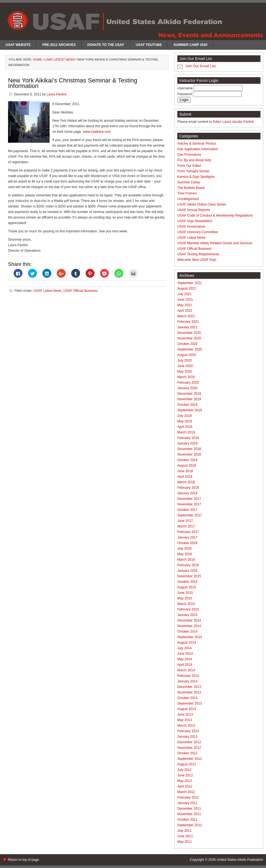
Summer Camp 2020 (190, 45)
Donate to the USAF (106, 45)
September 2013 (190, 703)
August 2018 (187, 466)
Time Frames (187, 193)
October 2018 (187, 460)
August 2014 (187, 643)
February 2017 (188, 532)
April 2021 (185, 311)
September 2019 (190, 410)
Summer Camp (189, 182)
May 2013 (185, 720)
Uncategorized (188, 199)
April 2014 (185, 665)
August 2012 (187, 764)
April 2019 (185, 427)
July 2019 (184, 416)
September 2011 (190, 825)
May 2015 (185, 598)
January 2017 (187, 537)
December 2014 (189, 620)
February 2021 (188, 322)
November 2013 (189, 692)
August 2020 (187, 355)
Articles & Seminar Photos (197, 144)
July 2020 (184, 360)
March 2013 (186, 726)
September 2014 (190, 637)
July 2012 (184, 770)
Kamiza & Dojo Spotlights (196, 177)
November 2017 (189, 504)
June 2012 (185, 775)
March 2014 (186, 670)
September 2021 (190, 283)
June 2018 (185, 471)
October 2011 (187, 820)
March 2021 (186, 316)
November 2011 (189, 814)
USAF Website (18, 45)
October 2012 (187, 753)
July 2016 (184, 549)
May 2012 (185, 781)
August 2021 (187, 289)
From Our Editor (189, 166)
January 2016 (187, 571)
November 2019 (189, 399)
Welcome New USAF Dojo (197, 260)
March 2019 (186, 432)
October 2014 (187, 631)
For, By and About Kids (194, 160)
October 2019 (187, 405)
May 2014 (185, 659)
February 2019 (188, 438)
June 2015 (185, 593)
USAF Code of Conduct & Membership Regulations (215, 215)
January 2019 (187, 443)
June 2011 (185, 836)
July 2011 (184, 831)
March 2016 (186, 560)
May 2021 (185, 305)
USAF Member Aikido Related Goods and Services (215, 243)
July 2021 (184, 294)
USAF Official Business (81, 291)
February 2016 (188, 565)
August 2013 (187, 709)
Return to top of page (23, 860)
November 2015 (189, 576)
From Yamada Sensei (193, 171)
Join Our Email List (200, 66)
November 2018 (189, 454)
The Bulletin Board (191, 188)
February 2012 (188, 797)
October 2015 (187, 582)
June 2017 (185, 521)
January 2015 (187, 615)
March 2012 (186, 792)
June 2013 (185, 714)
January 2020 (187, 388)
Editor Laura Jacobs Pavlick (233, 122)
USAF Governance (191, 227)
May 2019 (185, 421)
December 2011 (189, 809)
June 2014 (185, 654)
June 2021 (185, 300)
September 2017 (190, 515)
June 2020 (185, 366)
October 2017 (187, 510)
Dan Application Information (198, 149)
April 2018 (185, 477)
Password (185, 94)
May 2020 (185, 371)
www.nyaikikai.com (97, 132)
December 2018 (189, 449)
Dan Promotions (189, 155)
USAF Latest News (48, 291)
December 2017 (189, 499)
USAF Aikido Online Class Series (202, 204)
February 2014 (188, 676)
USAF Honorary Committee (198, 232)
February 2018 (188, 488)
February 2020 (188, 383)
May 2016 (185, 554)
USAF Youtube (149, 45)
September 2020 (190, 349)
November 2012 (189, 748)
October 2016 (187, 543)
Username (186, 88)
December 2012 (189, 742)
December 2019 (189, 394)
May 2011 (185, 842)
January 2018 (187, 493)
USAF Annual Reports (194, 210)
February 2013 (188, 731)
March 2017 (186, 526)
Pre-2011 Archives (59, 45)
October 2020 (187, 344)
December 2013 (189, 687)
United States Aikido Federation (240, 860)
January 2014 (187, 681)
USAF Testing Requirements (198, 254)
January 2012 (187, 803)
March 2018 (186, 482)
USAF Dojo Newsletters (195, 221)
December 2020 (189, 333)
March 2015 (186, 604)
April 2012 (185, 786)
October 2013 (187, 698)
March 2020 (186, 377)
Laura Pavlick (57, 94)
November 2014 (189, 626)
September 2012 (190, 759)
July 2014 (184, 648)
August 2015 (187, 587)
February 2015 (188, 609)
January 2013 (187, 737)
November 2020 (189, 338)
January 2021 (187, 327)
